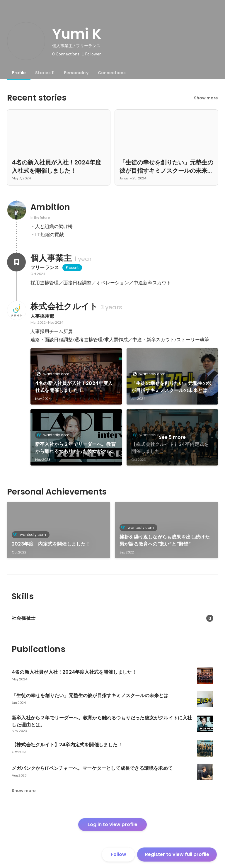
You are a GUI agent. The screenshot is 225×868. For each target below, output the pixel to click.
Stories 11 (45, 73)
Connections (112, 73)
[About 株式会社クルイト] (16, 310)
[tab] (19, 73)
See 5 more (172, 437)
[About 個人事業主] (16, 262)
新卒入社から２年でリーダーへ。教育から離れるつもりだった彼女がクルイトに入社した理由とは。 (75, 448)
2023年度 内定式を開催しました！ (51, 544)
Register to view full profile (177, 854)
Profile (19, 73)
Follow (119, 854)
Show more (206, 98)
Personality (76, 73)
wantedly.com (55, 374)
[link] (76, 376)
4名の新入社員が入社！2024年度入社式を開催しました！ (74, 387)
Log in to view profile (112, 824)
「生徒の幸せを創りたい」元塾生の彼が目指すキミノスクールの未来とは (172, 387)
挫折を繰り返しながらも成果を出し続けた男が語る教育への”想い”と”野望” (165, 540)
